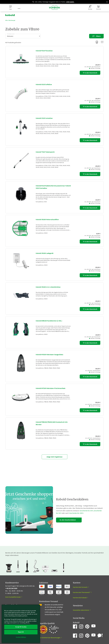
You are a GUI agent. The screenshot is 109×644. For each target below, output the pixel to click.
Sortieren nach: (11, 34)
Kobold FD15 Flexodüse (44, 51)
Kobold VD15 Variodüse (44, 118)
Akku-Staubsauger (10, 20)
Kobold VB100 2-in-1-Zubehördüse (48, 287)
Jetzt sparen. (70, 2)
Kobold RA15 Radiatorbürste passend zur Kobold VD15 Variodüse (53, 187)
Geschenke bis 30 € (86, 511)
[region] (21, 624)
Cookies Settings (21, 637)
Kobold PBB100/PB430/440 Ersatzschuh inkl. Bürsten (52, 423)
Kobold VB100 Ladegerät (45, 253)
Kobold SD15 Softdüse (44, 84)
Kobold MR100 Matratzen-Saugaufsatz (49, 354)
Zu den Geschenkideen (68, 520)
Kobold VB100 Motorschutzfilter (47, 219)
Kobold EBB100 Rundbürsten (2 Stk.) (49, 321)
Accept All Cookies (21, 627)
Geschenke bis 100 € (76, 513)
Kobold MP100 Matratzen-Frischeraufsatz (51, 388)
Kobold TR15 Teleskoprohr (45, 152)
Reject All (21, 632)
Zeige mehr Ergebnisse (54, 457)
